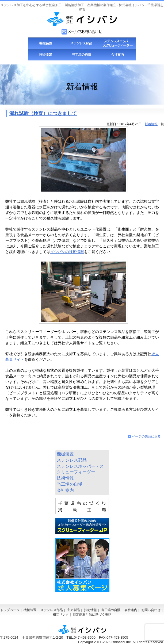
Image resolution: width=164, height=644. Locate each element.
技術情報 (46, 55)
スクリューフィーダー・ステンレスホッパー (118, 43)
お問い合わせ (151, 610)
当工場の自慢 (82, 55)
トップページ (10, 610)
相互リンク (61, 615)
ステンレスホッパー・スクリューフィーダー (80, 469)
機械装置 (46, 43)
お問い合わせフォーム (82, 32)
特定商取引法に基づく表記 (92, 615)
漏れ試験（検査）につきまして (43, 113)
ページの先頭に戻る (146, 436)
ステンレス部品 (82, 43)
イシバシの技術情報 (67, 252)
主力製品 (74, 610)
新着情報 (151, 124)
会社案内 (118, 55)
